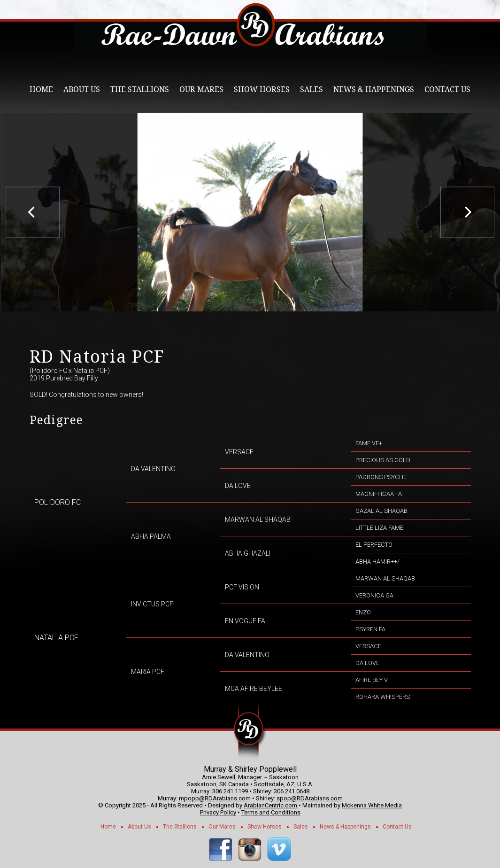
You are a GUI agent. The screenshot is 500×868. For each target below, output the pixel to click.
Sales (312, 89)
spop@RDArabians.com (310, 798)
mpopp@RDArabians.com (215, 798)
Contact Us (447, 89)
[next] (467, 212)
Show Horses (262, 89)
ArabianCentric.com (270, 805)
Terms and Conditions (271, 812)
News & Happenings (374, 89)
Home (41, 89)
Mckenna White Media (372, 805)
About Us (82, 89)
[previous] (33, 212)
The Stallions (140, 89)
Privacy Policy (218, 812)
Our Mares (201, 89)
